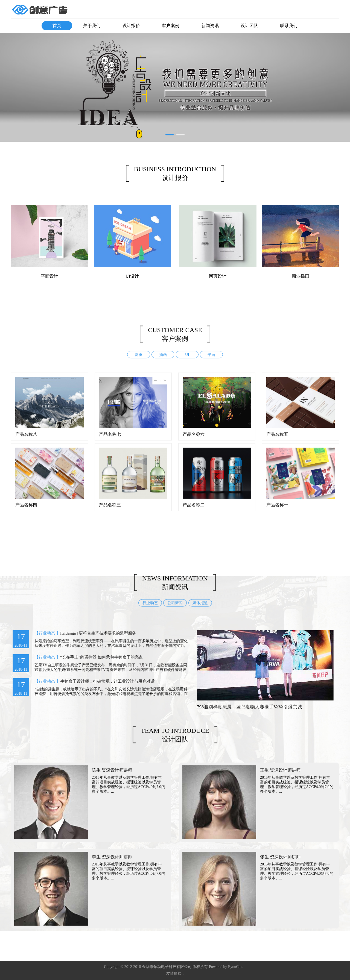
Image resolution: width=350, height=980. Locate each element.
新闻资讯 (210, 26)
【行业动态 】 (42, 633)
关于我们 (92, 26)
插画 (163, 360)
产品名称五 (277, 439)
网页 (139, 360)
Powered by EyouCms (225, 967)
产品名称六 (194, 439)
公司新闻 (175, 608)
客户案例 (171, 26)
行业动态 (150, 608)
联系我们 (289, 26)
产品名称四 (26, 510)
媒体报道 (200, 608)
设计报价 (131, 26)
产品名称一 (277, 510)
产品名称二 (194, 510)
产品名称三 (110, 510)
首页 (57, 26)
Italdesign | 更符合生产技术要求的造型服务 (93, 633)
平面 (211, 360)
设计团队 (249, 26)
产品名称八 (26, 439)
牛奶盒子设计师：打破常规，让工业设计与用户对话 (102, 681)
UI (187, 360)
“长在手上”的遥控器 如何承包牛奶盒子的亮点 (96, 657)
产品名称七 (110, 439)
